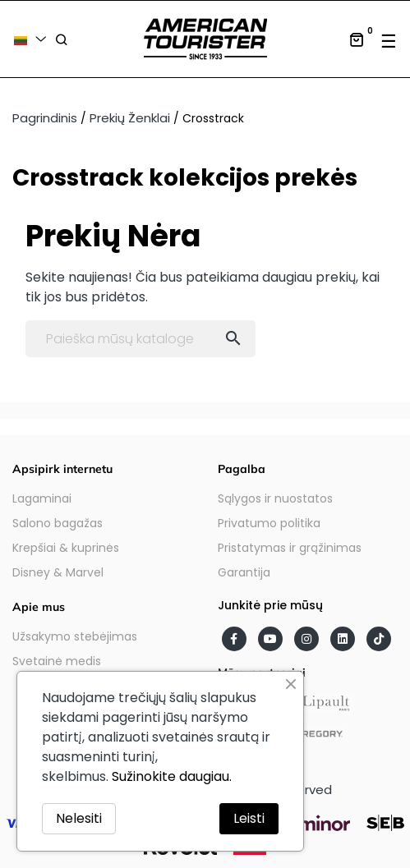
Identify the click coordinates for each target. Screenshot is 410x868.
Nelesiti (79, 818)
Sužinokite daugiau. (172, 776)
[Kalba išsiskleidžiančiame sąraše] (33, 39)
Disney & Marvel (58, 572)
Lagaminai (42, 498)
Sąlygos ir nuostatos (275, 498)
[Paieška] (141, 339)
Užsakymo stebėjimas (75, 636)
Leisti (249, 818)
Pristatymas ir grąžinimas (290, 548)
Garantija (244, 572)
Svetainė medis (57, 661)
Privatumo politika (269, 523)
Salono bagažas (58, 523)
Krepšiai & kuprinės (66, 548)
